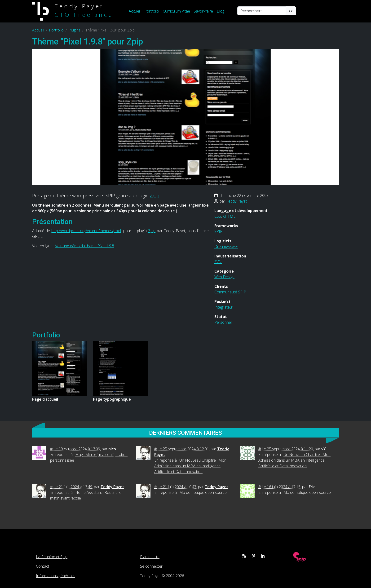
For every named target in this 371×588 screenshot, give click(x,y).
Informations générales (56, 576)
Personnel (223, 322)
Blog (221, 11)
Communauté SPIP (230, 292)
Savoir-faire (203, 11)
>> (291, 11)
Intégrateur (224, 307)
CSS (218, 216)
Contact (43, 566)
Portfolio (152, 11)
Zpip (155, 196)
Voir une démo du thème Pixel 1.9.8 (85, 246)
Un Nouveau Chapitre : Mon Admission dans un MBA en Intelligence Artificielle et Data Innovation (190, 466)
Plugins (75, 30)
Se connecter (151, 566)
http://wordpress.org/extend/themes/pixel (86, 231)
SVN (218, 262)
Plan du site (150, 557)
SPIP (218, 231)
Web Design (224, 277)
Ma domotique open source (203, 492)
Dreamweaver (226, 247)
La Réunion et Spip (52, 557)
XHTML (229, 216)
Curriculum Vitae (176, 11)
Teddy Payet (236, 201)
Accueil (135, 11)
